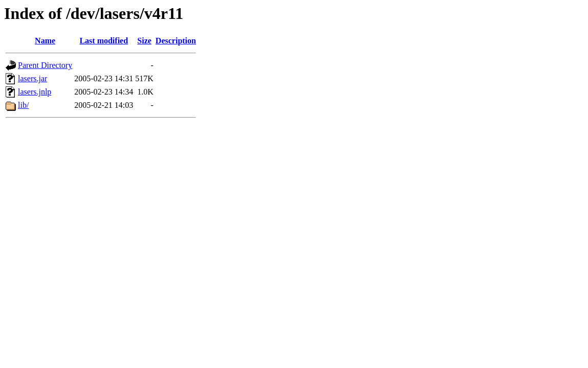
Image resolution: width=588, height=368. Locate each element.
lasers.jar (32, 78)
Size (144, 41)
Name (45, 41)
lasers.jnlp (35, 92)
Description (176, 41)
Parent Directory (45, 65)
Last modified (104, 41)
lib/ (23, 105)
